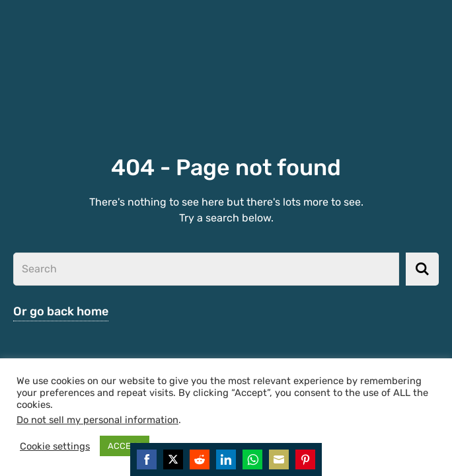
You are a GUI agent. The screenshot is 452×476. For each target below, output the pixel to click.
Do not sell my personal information (97, 420)
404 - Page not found (226, 168)
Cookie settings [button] (55, 446)
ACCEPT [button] (125, 446)
